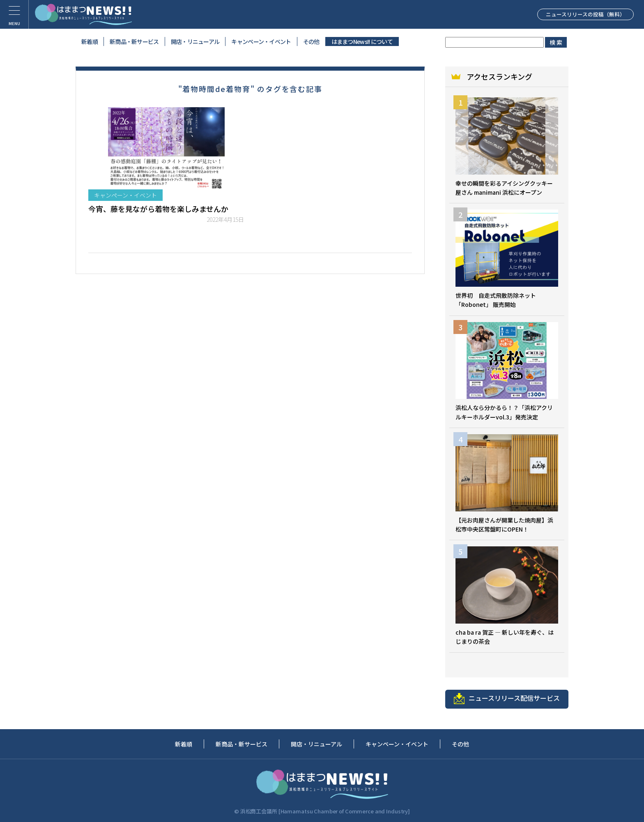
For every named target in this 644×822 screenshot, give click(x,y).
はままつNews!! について (362, 41)
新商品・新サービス (134, 41)
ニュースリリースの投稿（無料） (576, 14)
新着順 (90, 41)
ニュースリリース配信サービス (507, 699)
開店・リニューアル (195, 41)
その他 (311, 41)
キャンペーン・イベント (261, 41)
